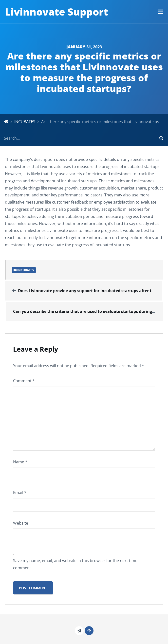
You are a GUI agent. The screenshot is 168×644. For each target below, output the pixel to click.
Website (21, 523)
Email (20, 492)
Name (20, 462)
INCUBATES (25, 122)
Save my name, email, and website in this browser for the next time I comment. (76, 564)
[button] (160, 12)
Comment (24, 381)
